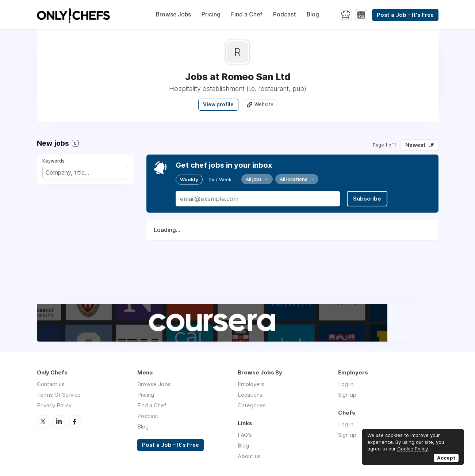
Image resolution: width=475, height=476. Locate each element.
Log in (346, 384)
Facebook (74, 422)
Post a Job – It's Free (405, 15)
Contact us (51, 384)
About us (249, 456)
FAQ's (245, 435)
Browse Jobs (173, 14)
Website (264, 104)
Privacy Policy (54, 405)
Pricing (211, 14)
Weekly (189, 179)
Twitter (43, 422)
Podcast (285, 14)
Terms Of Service (59, 395)
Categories (252, 405)
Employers (251, 384)
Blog (313, 14)
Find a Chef (247, 14)
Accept (446, 458)
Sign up (347, 395)
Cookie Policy (413, 449)
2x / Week (220, 179)
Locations (250, 395)
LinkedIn (59, 422)
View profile (218, 104)
